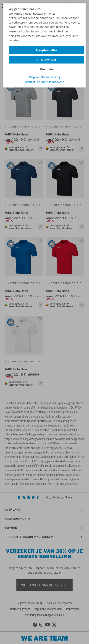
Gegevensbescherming (44, 77)
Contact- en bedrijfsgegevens (45, 82)
